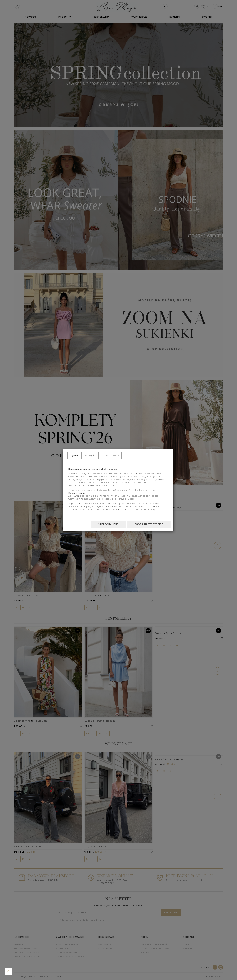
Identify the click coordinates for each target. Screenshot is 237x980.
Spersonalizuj (108, 524)
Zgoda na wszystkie (149, 524)
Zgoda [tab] (74, 455)
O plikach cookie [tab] (110, 455)
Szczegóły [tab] (90, 455)
